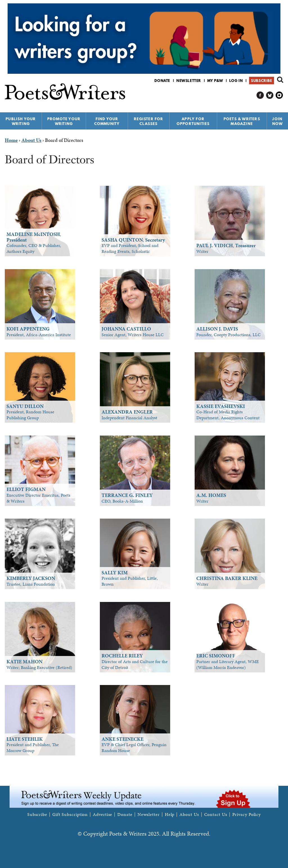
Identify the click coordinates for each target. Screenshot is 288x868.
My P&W (215, 81)
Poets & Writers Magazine (242, 121)
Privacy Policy (247, 815)
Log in (236, 81)
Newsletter (189, 81)
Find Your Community (107, 121)
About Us (189, 815)
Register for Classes (148, 121)
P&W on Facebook (260, 95)
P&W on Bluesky (270, 95)
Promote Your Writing (64, 121)
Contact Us (216, 815)
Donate (162, 81)
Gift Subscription (70, 815)
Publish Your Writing (21, 121)
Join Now (278, 121)
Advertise (103, 815)
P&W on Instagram (279, 95)
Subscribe (261, 81)
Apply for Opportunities (193, 121)
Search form (280, 80)
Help (170, 815)
